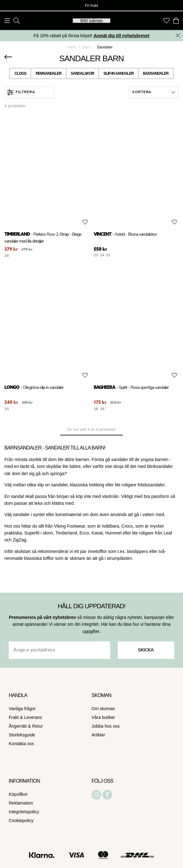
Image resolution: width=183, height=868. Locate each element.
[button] (154, 93)
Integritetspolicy (24, 812)
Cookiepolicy (21, 820)
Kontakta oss (21, 744)
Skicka (146, 650)
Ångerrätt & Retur (26, 726)
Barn (87, 47)
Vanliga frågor (22, 709)
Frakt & (16, 717)
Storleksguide (22, 735)
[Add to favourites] (85, 222)
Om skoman (103, 709)
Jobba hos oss (106, 726)
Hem (72, 47)
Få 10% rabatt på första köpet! (91, 36)
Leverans (33, 717)
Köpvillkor (18, 794)
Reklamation (21, 803)
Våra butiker (103, 717)
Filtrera (21, 92)
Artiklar (98, 735)
